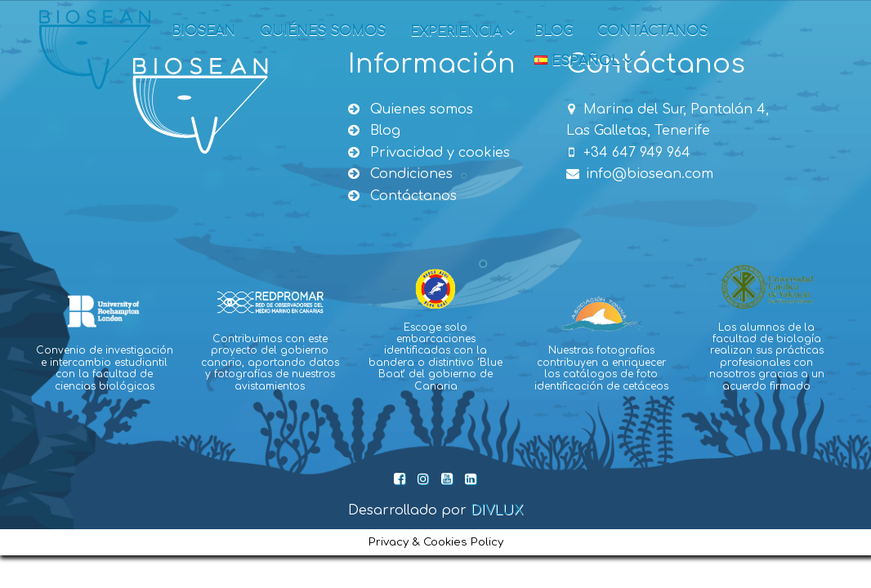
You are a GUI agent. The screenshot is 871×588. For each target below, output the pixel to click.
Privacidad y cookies (429, 153)
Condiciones (400, 174)
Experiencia (462, 32)
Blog (554, 31)
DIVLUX (497, 510)
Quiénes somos (323, 31)
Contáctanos (652, 31)
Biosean (203, 31)
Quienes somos (411, 109)
